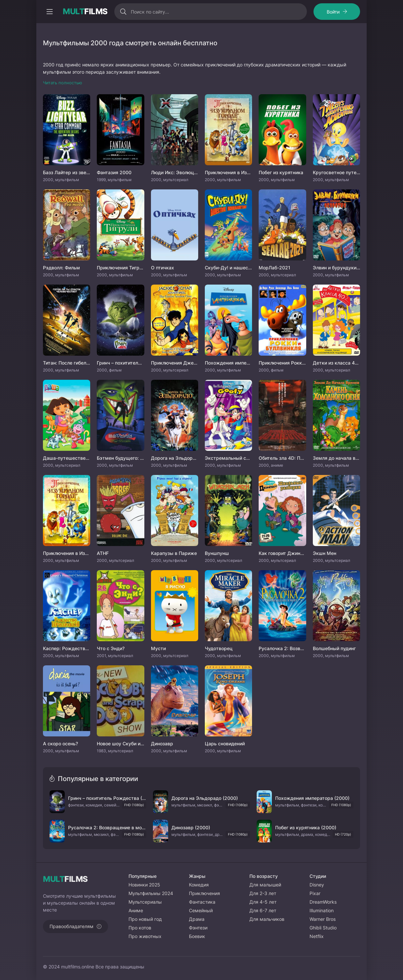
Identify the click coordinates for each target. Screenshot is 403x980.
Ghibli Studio (323, 928)
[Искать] (123, 12)
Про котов (140, 928)
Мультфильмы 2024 (151, 893)
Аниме (136, 910)
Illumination (322, 910)
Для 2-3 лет (263, 893)
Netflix (317, 936)
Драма (197, 919)
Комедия (199, 885)
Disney (317, 885)
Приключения (204, 893)
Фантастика (202, 902)
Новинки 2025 (144, 885)
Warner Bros (323, 919)
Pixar (315, 893)
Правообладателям (72, 926)
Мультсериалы (145, 902)
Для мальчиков (267, 919)
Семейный (201, 910)
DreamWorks (323, 902)
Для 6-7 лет (263, 910)
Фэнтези (198, 928)
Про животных (145, 936)
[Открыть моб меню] (50, 12)
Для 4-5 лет (263, 902)
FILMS (85, 12)
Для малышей (265, 885)
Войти (333, 12)
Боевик (197, 936)
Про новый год (145, 919)
